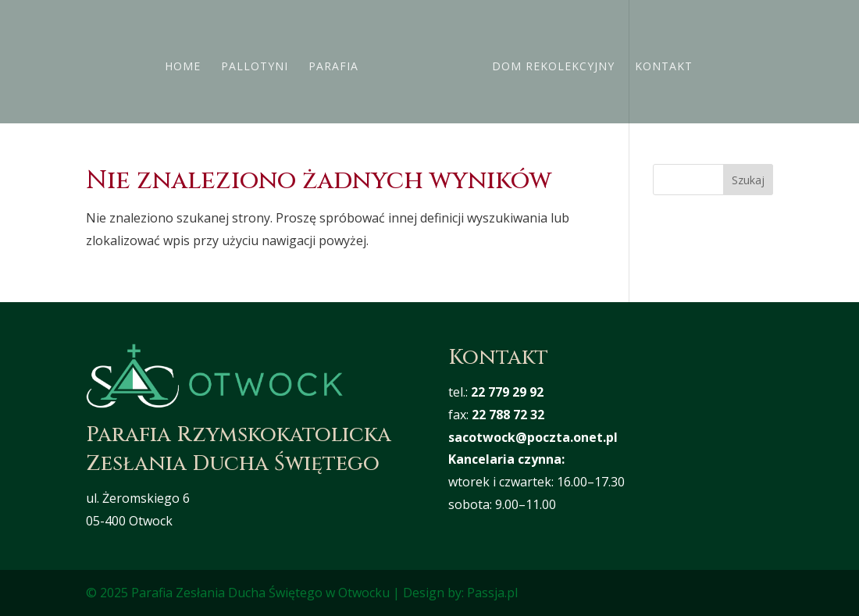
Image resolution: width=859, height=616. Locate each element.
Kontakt (659, 62)
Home (187, 62)
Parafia (338, 62)
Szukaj (748, 180)
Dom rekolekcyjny (549, 62)
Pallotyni (259, 62)
